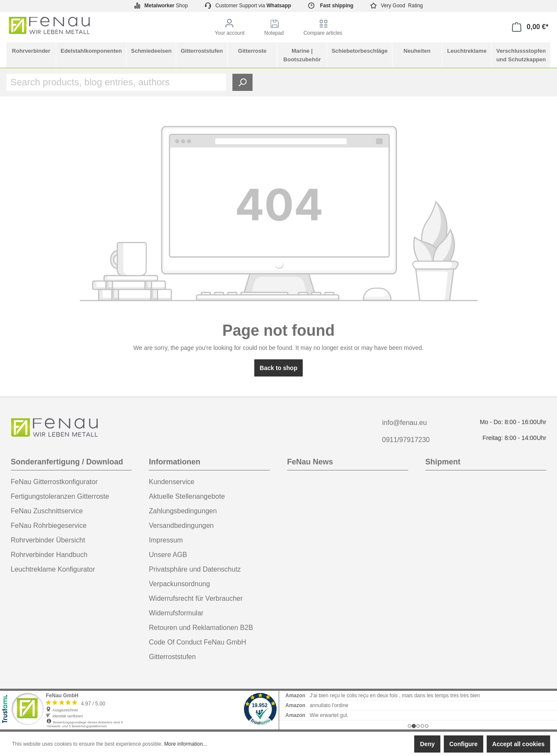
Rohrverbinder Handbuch (49, 555)
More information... (186, 744)
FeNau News (310, 462)
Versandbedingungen (181, 526)
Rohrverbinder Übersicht (48, 540)
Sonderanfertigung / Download (67, 462)
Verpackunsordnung (179, 584)
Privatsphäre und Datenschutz (195, 569)
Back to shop (279, 368)
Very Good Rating (397, 6)
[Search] (242, 82)
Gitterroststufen (172, 657)
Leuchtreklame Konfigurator (53, 569)
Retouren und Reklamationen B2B (201, 628)
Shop (161, 6)
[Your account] (230, 27)
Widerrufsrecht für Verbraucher (196, 598)
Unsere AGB (168, 555)
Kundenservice (172, 482)
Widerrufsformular (176, 613)
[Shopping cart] (530, 27)
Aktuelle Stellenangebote (187, 496)
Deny (427, 744)
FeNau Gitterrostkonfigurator (54, 482)
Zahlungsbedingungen (183, 511)
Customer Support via (248, 6)
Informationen (175, 462)
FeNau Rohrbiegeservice (49, 526)
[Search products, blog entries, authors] (116, 82)
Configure (464, 744)
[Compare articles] (323, 27)
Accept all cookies (518, 744)
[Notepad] (274, 27)
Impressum (166, 540)
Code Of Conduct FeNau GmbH (197, 642)
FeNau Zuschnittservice (47, 511)
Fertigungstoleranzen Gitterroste (60, 496)
